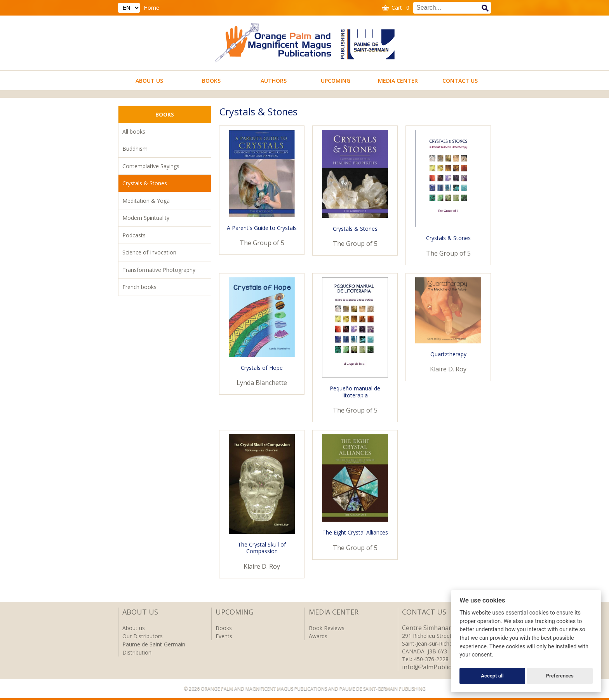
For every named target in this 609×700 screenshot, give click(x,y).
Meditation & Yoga (146, 201)
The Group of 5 (262, 243)
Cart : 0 (400, 8)
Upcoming (336, 81)
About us (149, 81)
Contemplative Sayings (151, 166)
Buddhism (135, 149)
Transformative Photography (159, 270)
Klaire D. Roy (448, 369)
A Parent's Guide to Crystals (262, 228)
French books (139, 287)
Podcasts (134, 235)
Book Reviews (327, 628)
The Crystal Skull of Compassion (262, 548)
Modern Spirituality (146, 218)
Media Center (398, 81)
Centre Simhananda (431, 628)
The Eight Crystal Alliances (355, 532)
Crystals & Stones (145, 183)
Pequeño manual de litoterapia (355, 392)
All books (134, 131)
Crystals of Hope (262, 368)
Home (151, 8)
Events (224, 636)
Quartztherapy (448, 354)
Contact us (460, 81)
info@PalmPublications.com (442, 667)
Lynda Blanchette (262, 383)
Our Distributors (143, 636)
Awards (318, 636)
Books (211, 81)
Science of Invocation (149, 252)
